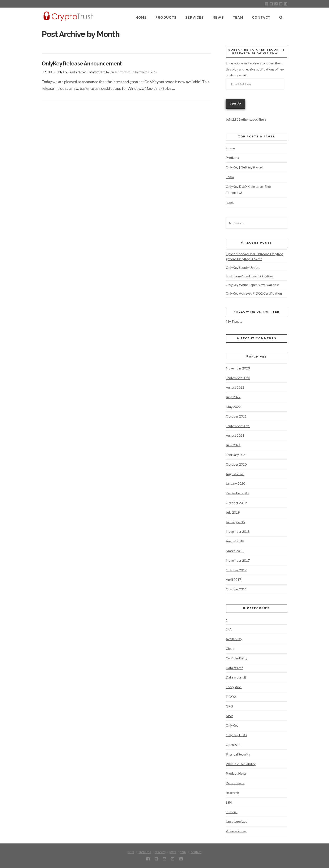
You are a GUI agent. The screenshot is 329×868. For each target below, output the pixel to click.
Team (230, 177)
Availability (234, 639)
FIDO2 (51, 72)
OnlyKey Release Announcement (82, 64)
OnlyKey (62, 72)
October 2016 (236, 589)
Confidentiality (237, 658)
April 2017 (233, 579)
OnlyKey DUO (236, 735)
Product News (77, 72)
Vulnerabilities (236, 831)
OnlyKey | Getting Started (244, 167)
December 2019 (238, 493)
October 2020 (236, 464)
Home (230, 148)
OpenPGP (233, 745)
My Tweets (234, 321)
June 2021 (233, 445)
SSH (229, 802)
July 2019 (233, 512)
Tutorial (232, 812)
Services (160, 852)
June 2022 (233, 397)
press (230, 202)
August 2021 (235, 435)
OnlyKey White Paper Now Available (252, 285)
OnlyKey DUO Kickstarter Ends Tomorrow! (249, 189)
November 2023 (238, 368)
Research (232, 793)
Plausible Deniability (241, 764)
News (173, 852)
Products (232, 157)
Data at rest (234, 668)
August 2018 (235, 541)
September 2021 (238, 426)
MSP (229, 716)
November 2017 (238, 560)
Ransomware (235, 783)
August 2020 (235, 474)
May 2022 (233, 407)
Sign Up (235, 103)
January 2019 (235, 522)
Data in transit (236, 677)
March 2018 (235, 551)
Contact (196, 852)
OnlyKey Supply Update (243, 267)
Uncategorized (97, 72)
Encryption (234, 687)
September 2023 (238, 378)
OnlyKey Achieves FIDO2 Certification (254, 293)
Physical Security (238, 754)
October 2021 (236, 416)
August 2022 (235, 387)
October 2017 (236, 570)
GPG (229, 706)
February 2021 (236, 455)
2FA (229, 629)
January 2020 (235, 483)
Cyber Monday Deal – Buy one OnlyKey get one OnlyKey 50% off (254, 256)
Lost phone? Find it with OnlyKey (249, 276)
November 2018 (238, 531)
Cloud (230, 648)
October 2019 (236, 503)
